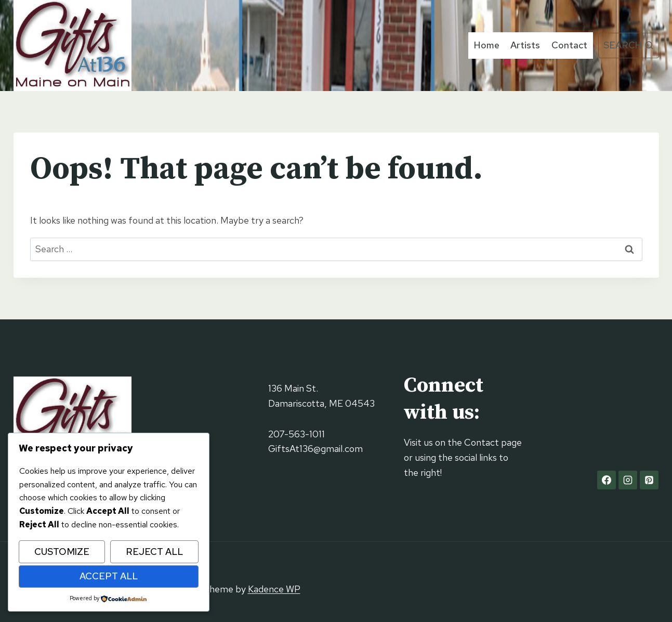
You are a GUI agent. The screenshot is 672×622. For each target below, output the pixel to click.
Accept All (109, 576)
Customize (62, 552)
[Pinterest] (649, 480)
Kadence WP (274, 589)
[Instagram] (628, 480)
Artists (525, 45)
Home (487, 45)
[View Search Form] (629, 46)
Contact (569, 45)
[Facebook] (607, 480)
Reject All (154, 552)
